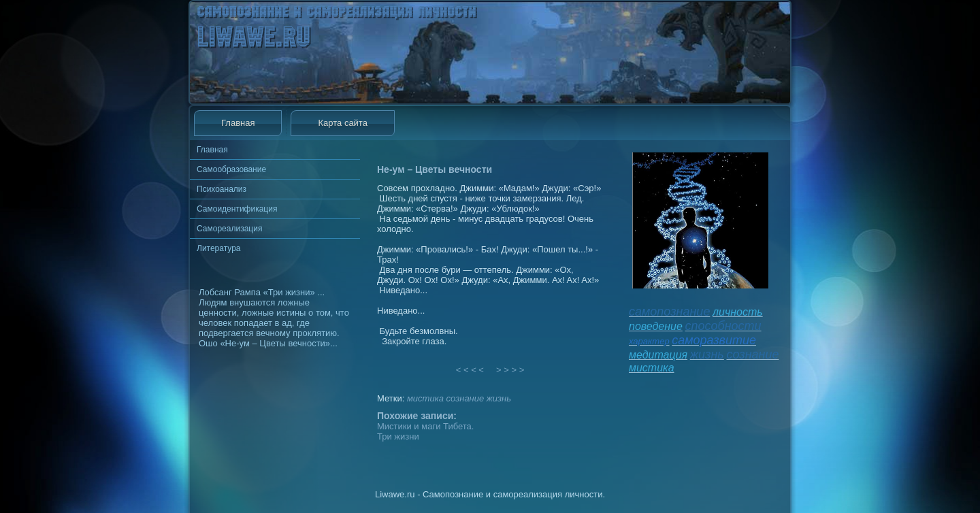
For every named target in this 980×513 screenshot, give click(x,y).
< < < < (470, 370)
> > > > (510, 370)
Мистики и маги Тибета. (425, 426)
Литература (219, 248)
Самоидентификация (237, 209)
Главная (238, 123)
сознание (465, 398)
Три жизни (398, 436)
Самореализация (229, 229)
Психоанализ (222, 189)
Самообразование (231, 169)
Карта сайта (342, 123)
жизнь (499, 398)
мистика (425, 398)
